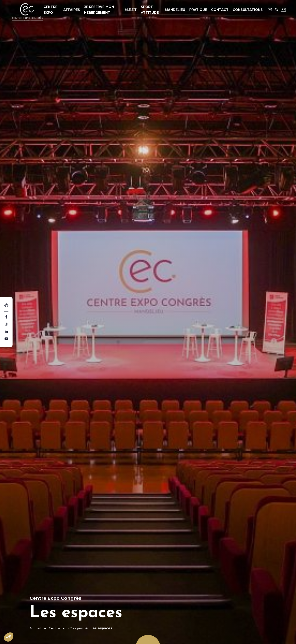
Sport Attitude (149, 10)
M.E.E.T (130, 10)
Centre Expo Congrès (67, 628)
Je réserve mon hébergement (101, 10)
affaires (74, 10)
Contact (218, 10)
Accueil (36, 628)
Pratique (196, 10)
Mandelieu (173, 10)
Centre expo (54, 10)
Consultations (246, 10)
